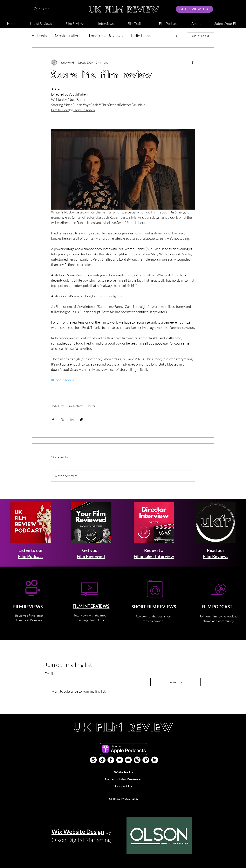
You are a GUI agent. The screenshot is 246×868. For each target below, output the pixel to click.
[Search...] (57, 9)
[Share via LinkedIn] (72, 419)
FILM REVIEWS (28, 607)
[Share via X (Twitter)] (62, 419)
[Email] (95, 682)
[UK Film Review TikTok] (102, 760)
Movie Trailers (68, 36)
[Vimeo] (146, 760)
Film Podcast (31, 556)
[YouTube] (128, 760)
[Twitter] (120, 760)
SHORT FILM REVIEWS (154, 607)
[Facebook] (111, 760)
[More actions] (193, 62)
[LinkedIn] (155, 760)
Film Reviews (216, 556)
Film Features (75, 406)
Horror (91, 406)
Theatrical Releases (106, 36)
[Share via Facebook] (53, 419)
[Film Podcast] (93, 760)
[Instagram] (137, 760)
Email (50, 674)
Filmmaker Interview (154, 556)
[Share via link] (82, 419)
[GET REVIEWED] (194, 9)
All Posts (39, 36)
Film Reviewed (91, 556)
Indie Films (141, 36)
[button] (196, 22)
